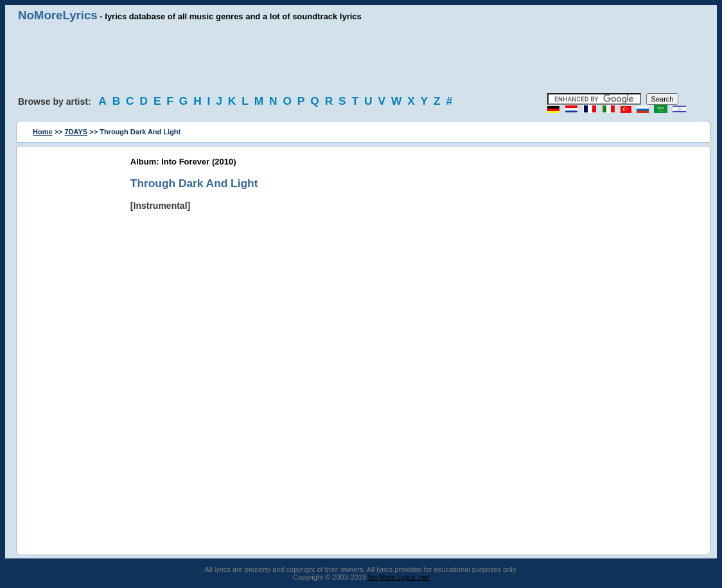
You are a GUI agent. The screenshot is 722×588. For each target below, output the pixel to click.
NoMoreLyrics (58, 15)
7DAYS (76, 132)
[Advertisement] (361, 58)
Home (43, 132)
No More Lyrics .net (399, 577)
